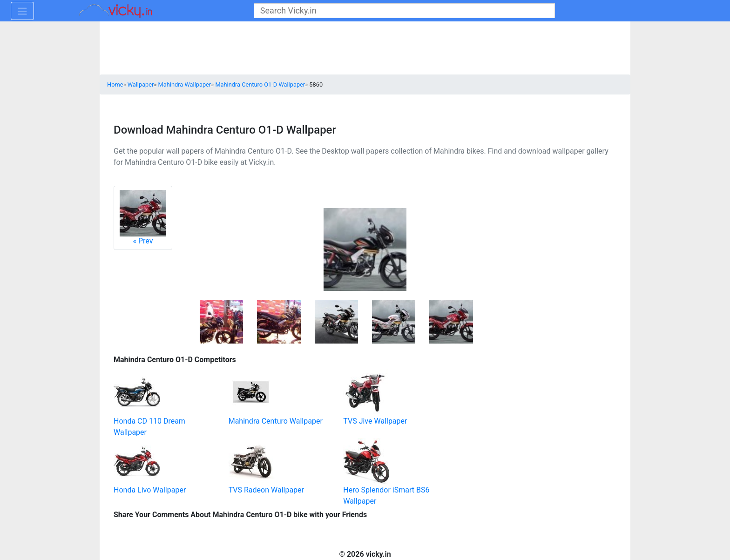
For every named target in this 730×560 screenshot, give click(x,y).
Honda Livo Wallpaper (150, 490)
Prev (143, 218)
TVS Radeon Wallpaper (266, 490)
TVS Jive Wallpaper (375, 421)
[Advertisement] (521, 411)
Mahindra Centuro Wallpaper (276, 421)
